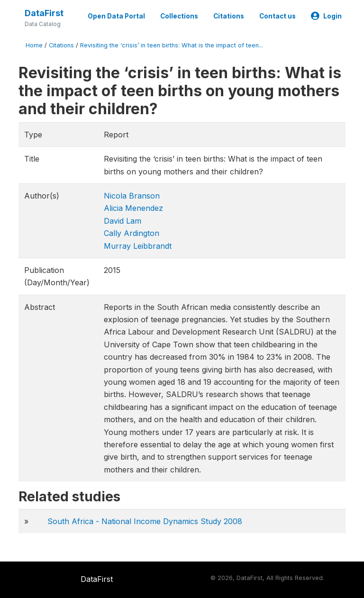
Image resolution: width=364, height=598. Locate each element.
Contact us (278, 16)
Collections (179, 16)
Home (34, 45)
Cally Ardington (132, 233)
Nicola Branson (132, 196)
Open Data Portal (116, 16)
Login (326, 16)
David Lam (123, 221)
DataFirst (44, 13)
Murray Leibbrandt (138, 246)
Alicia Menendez (133, 208)
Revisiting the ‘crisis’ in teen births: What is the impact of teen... (172, 45)
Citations (229, 16)
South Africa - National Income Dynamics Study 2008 (145, 521)
